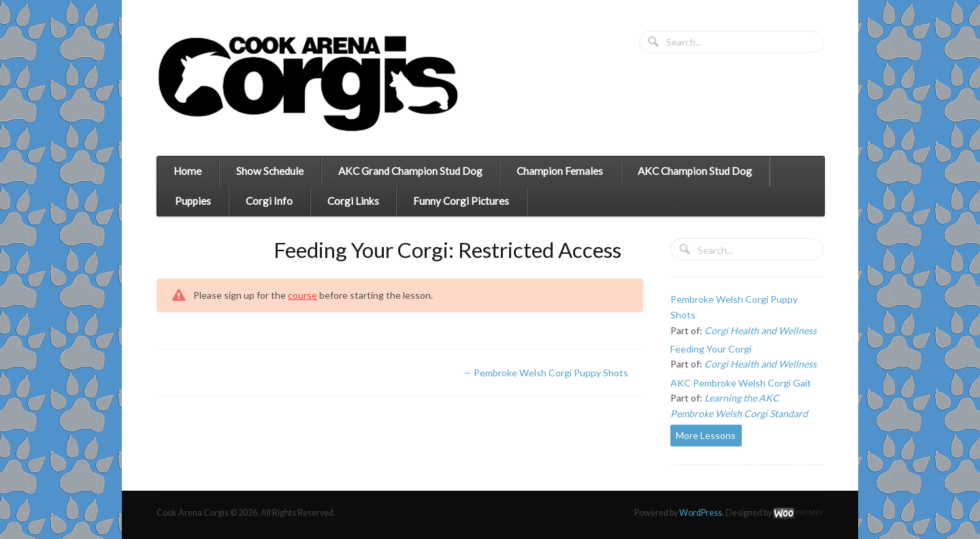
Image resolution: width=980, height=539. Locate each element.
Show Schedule (270, 171)
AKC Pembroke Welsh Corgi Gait (741, 383)
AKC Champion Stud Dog (695, 171)
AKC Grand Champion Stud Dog (410, 171)
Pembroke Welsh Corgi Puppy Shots (545, 373)
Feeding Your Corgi (711, 349)
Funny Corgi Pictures (461, 201)
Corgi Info (269, 201)
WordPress (701, 513)
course (303, 295)
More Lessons (706, 435)
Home (187, 171)
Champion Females (560, 171)
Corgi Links (353, 201)
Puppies (193, 201)
